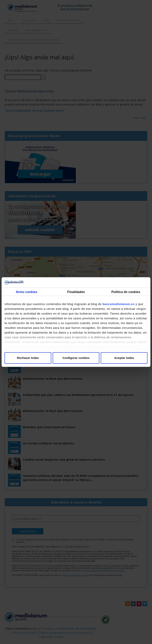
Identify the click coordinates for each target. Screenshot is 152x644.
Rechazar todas (28, 358)
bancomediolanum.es (119, 304)
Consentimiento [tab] (26, 294)
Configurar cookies (76, 358)
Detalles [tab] (76, 294)
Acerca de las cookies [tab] (126, 294)
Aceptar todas (124, 358)
